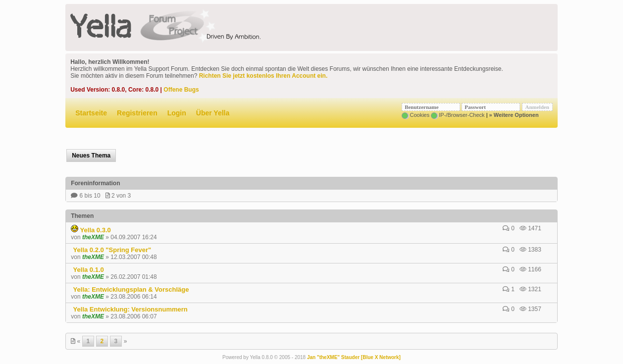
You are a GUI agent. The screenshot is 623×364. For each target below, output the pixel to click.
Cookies (415, 115)
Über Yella (213, 113)
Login (177, 113)
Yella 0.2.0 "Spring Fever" (111, 250)
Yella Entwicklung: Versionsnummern (129, 309)
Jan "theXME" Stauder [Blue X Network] (354, 357)
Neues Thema (91, 156)
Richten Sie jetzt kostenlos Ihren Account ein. (263, 76)
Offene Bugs (181, 90)
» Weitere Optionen (514, 115)
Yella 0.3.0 (91, 230)
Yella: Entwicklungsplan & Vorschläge (130, 289)
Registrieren (137, 113)
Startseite (91, 113)
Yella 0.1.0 (87, 270)
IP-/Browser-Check (458, 115)
